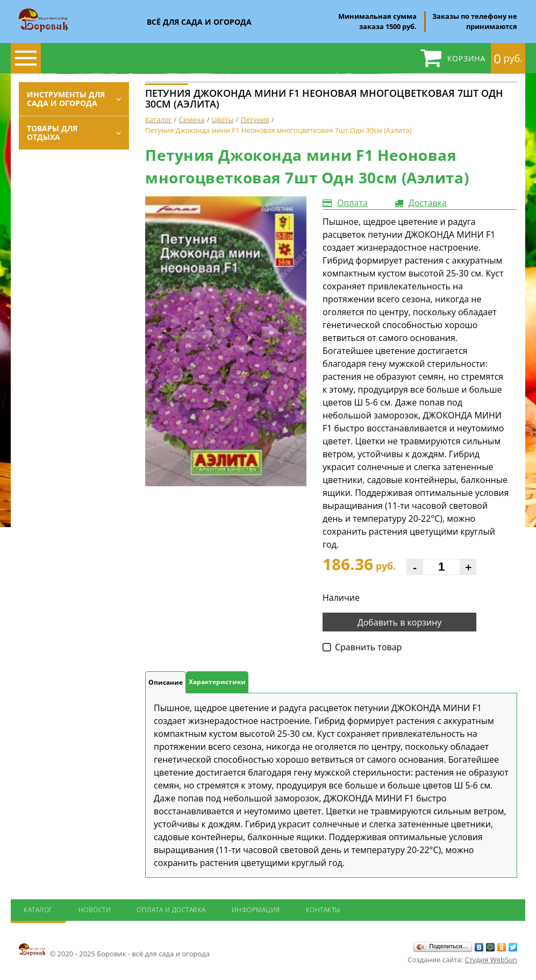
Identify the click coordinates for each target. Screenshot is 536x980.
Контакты (323, 910)
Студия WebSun (491, 960)
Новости (95, 910)
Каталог (38, 910)
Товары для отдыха (52, 133)
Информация (256, 910)
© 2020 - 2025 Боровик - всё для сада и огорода (114, 950)
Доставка (428, 203)
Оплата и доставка (171, 910)
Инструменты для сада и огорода (66, 99)
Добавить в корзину (400, 622)
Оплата (352, 203)
